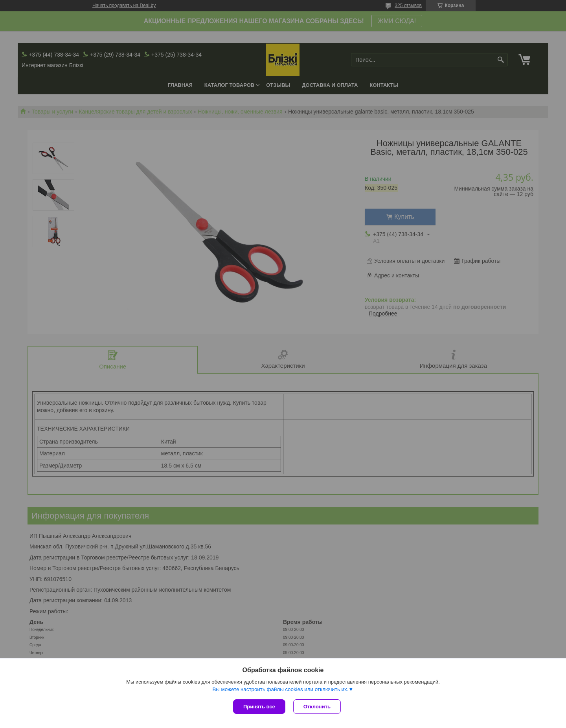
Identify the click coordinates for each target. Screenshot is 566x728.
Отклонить (317, 707)
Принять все (259, 707)
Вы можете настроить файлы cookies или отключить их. (280, 689)
